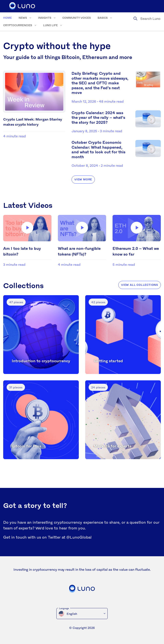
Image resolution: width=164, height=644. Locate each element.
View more (83, 179)
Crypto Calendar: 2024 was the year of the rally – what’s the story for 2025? (98, 117)
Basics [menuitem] (103, 18)
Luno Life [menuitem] (50, 25)
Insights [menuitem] (45, 18)
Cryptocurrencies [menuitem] (18, 25)
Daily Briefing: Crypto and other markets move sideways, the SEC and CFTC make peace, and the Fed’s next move (100, 83)
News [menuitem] (23, 18)
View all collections (140, 285)
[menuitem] (82, 614)
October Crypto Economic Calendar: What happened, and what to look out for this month (98, 149)
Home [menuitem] (7, 18)
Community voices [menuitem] (77, 18)
